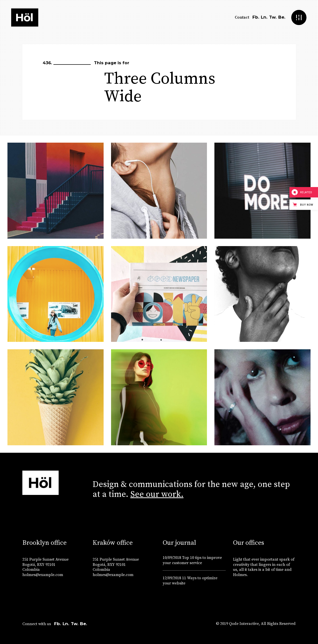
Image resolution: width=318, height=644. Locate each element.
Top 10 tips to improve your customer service (192, 560)
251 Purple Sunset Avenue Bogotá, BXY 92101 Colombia (45, 565)
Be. (282, 17)
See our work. (157, 494)
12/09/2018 (172, 578)
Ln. (264, 17)
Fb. (256, 17)
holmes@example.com (43, 575)
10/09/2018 (172, 558)
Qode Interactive (244, 624)
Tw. (273, 17)
